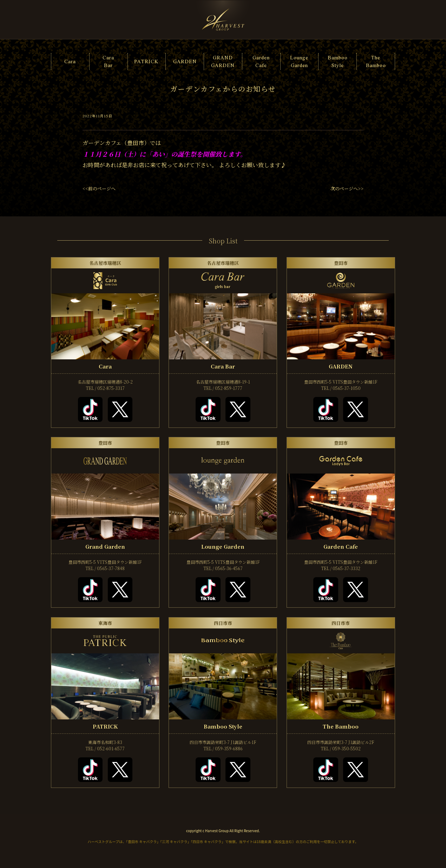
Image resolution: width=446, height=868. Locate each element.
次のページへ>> (347, 188)
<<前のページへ (99, 188)
